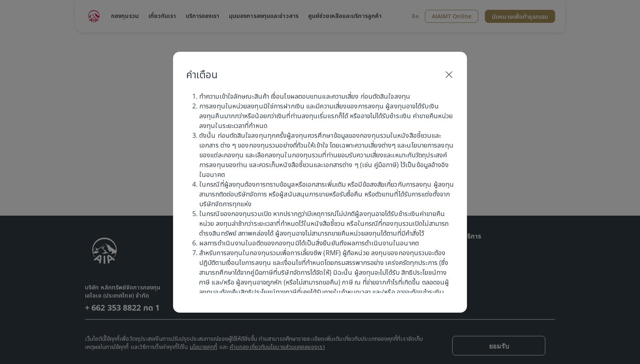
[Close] (449, 75)
